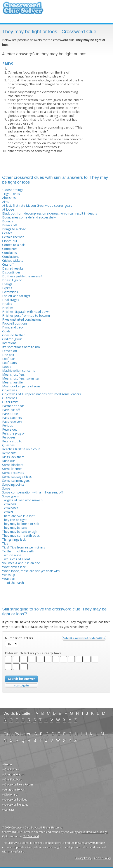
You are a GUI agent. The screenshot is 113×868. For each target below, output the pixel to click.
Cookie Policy (103, 858)
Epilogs (7, 284)
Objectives (10, 390)
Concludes (10, 253)
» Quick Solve (11, 769)
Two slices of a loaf (16, 559)
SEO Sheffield (31, 836)
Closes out (10, 241)
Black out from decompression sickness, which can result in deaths (50, 213)
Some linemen (12, 469)
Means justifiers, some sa (20, 378)
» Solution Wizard (13, 774)
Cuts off (8, 264)
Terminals (9, 504)
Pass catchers (12, 418)
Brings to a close (14, 229)
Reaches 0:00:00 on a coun (21, 449)
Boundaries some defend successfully (29, 217)
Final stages (11, 300)
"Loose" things (13, 190)
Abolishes (9, 198)
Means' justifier (13, 382)
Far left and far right (16, 296)
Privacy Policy (83, 858)
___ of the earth (13, 583)
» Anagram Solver (13, 790)
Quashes (8, 445)
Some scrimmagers (16, 480)
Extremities (10, 292)
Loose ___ (9, 367)
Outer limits (10, 402)
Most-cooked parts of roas (21, 386)
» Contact (8, 810)
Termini (8, 512)
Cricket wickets (13, 260)
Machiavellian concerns (19, 370)
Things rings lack (14, 539)
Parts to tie (10, 414)
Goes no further (13, 335)
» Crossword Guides (15, 800)
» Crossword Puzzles (15, 805)
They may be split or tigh (20, 532)
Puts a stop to (12, 441)
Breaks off (10, 225)
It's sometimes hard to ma (21, 347)
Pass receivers (12, 422)
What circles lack (14, 567)
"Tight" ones (11, 194)
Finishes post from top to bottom (26, 315)
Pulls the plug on (14, 433)
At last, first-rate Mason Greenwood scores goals (37, 205)
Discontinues (11, 272)
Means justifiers (13, 374)
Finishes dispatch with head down (26, 312)
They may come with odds (21, 535)
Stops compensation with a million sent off (32, 492)
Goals (6, 331)
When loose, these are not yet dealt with (31, 571)
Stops (6, 488)
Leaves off (10, 351)
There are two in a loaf (18, 516)
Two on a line (12, 555)
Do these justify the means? (22, 276)
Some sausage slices (17, 477)
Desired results (13, 268)
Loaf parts (10, 363)
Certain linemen (13, 237)
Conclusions (11, 257)
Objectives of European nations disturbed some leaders (42, 394)
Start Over (21, 686)
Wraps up (9, 579)
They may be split (15, 528)
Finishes (8, 308)
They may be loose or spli (20, 524)
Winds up (9, 575)
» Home (7, 764)
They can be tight (14, 520)
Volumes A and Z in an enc (21, 563)
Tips (5, 543)
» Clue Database (12, 779)
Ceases (7, 233)
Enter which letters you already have (33, 653)
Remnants (9, 453)
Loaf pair (9, 359)
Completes (10, 249)
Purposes (9, 437)
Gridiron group (12, 339)
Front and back (13, 327)
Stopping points (13, 484)
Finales (7, 304)
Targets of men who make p (22, 500)
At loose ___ (10, 209)
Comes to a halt (14, 245)
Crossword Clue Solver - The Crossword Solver (23, 10)
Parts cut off (11, 410)
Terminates (10, 508)
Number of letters (19, 638)
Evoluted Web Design (94, 832)
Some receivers (13, 473)
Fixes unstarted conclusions (22, 319)
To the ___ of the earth (18, 551)
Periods (8, 425)
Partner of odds (13, 406)
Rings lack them (13, 457)
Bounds (8, 221)
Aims (6, 202)
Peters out (10, 429)
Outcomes (10, 398)
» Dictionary (10, 795)
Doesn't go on (12, 280)
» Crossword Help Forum (17, 785)
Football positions (15, 323)
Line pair (8, 355)
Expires (7, 288)
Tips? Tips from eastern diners (24, 547)
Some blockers (13, 465)
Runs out (9, 461)
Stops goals (10, 496)
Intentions (9, 343)
